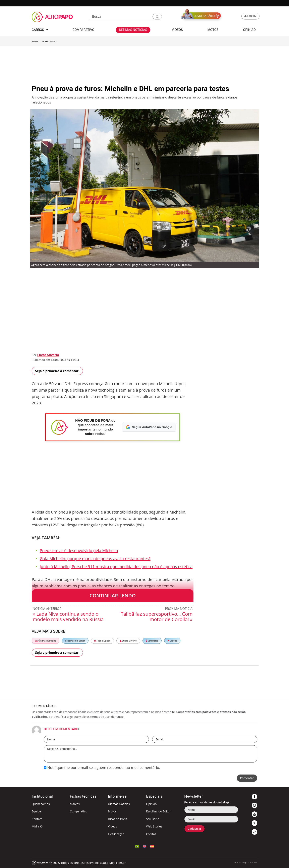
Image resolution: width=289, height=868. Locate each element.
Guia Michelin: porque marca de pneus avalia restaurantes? (95, 559)
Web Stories (154, 826)
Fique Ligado (49, 42)
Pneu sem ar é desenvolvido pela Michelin (79, 551)
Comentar (247, 778)
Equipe (36, 811)
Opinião (151, 804)
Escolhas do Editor (75, 641)
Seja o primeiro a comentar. (57, 371)
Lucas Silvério (48, 355)
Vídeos (172, 641)
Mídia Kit (38, 826)
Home (35, 42)
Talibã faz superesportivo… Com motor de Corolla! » (157, 616)
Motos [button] (213, 30)
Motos (112, 811)
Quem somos (41, 804)
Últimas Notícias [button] (133, 30)
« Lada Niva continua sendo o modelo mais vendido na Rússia (68, 616)
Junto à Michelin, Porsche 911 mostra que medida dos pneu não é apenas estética (116, 567)
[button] (157, 17)
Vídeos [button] (177, 30)
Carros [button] (40, 30)
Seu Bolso (152, 641)
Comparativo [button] (83, 30)
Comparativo (78, 811)
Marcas (75, 804)
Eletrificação (116, 834)
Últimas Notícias (46, 641)
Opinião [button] (249, 30)
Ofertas (151, 834)
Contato (37, 819)
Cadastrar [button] (194, 829)
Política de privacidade (246, 862)
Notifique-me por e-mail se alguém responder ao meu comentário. (102, 767)
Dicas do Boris (118, 819)
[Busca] (121, 17)
